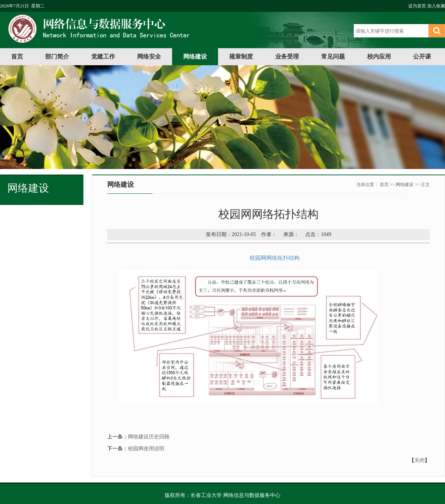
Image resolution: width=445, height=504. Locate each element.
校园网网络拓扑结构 (275, 258)
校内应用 (379, 57)
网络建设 (195, 57)
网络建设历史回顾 (149, 437)
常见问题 (333, 57)
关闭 (419, 460)
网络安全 (149, 57)
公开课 (422, 57)
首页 (17, 57)
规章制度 (241, 57)
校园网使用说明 (146, 449)
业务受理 (287, 57)
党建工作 (103, 57)
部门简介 (57, 57)
